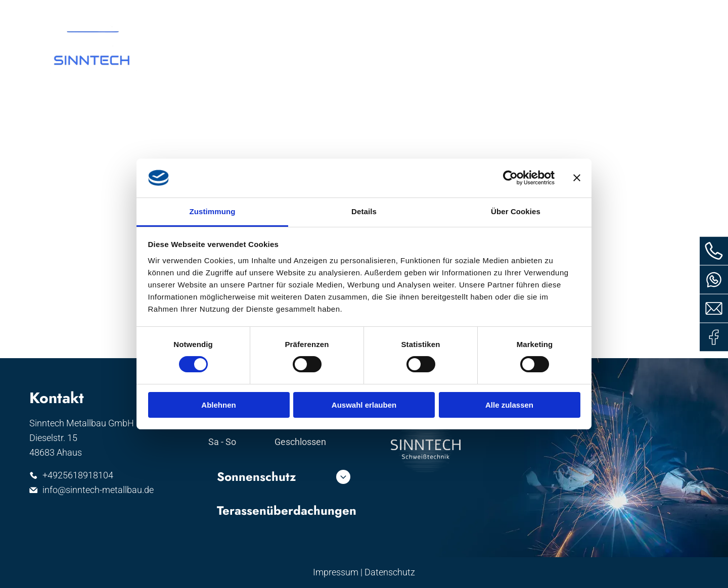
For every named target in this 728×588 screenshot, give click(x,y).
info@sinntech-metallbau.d (625, 19)
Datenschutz (390, 572)
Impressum (336, 572)
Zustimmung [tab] (213, 211)
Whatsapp (431, 19)
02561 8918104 (505, 19)
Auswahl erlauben (364, 404)
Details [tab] (364, 211)
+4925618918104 (78, 475)
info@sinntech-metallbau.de (98, 490)
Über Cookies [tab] (516, 211)
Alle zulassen (509, 404)
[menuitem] (298, 47)
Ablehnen (218, 404)
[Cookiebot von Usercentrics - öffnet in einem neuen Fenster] (510, 178)
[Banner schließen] (577, 178)
